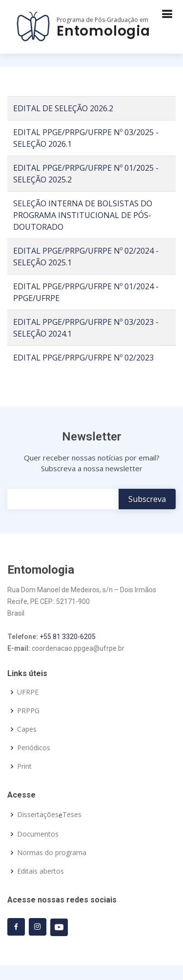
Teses (72, 815)
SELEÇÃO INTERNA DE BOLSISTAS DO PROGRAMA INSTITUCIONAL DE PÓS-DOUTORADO (83, 215)
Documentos (38, 834)
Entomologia (103, 31)
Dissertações (38, 815)
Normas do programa (52, 853)
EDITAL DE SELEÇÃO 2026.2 (63, 108)
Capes (27, 729)
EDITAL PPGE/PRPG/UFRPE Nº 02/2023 (83, 358)
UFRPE (28, 692)
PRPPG (28, 711)
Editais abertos (41, 871)
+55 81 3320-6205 (68, 637)
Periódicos (34, 748)
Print (24, 766)
